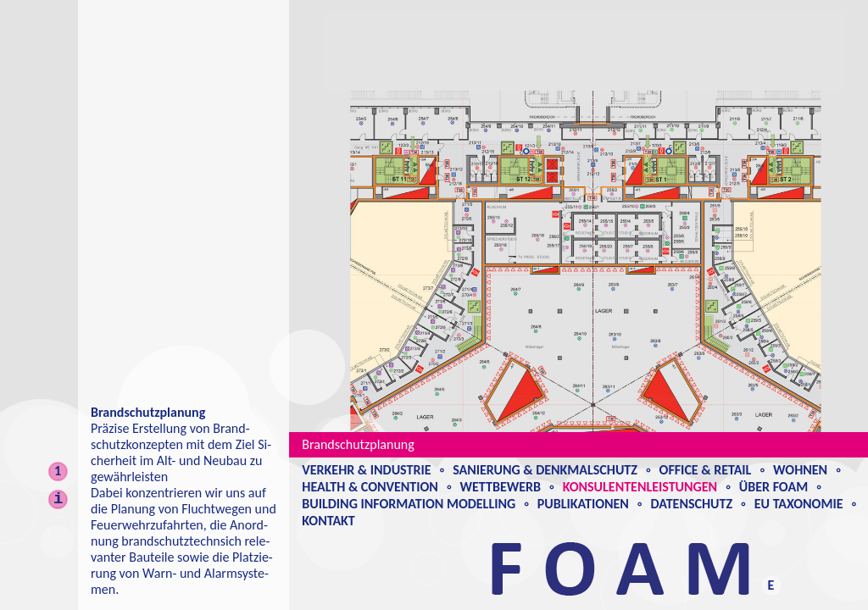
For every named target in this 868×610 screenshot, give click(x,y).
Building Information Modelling (409, 504)
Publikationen (583, 504)
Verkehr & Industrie (366, 470)
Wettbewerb (501, 487)
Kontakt (328, 521)
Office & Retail (706, 470)
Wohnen (800, 470)
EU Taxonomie (799, 504)
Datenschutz (692, 504)
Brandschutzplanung (358, 444)
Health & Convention (370, 487)
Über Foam (773, 487)
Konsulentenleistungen (640, 487)
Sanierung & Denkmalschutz (545, 470)
